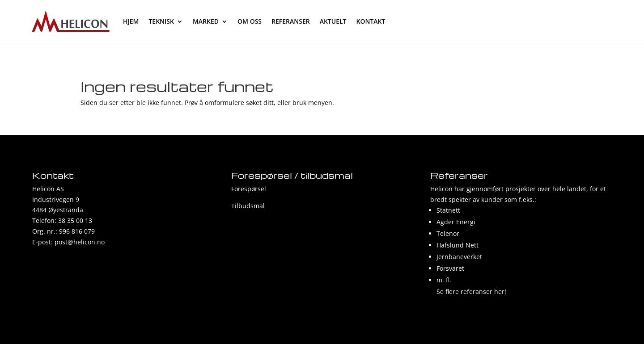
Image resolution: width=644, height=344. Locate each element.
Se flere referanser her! (471, 292)
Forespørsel (249, 189)
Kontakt (371, 21)
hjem (131, 21)
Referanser (291, 21)
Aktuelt (333, 21)
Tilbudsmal (248, 206)
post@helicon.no (80, 242)
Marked (206, 21)
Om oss (250, 21)
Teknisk (161, 21)
